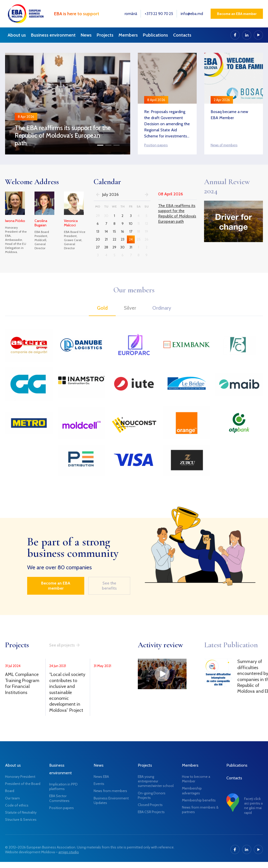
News (86, 35)
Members (128, 35)
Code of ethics (17, 805)
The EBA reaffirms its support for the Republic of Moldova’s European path (63, 135)
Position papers (156, 145)
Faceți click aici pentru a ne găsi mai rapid (253, 806)
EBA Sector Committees (59, 798)
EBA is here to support (77, 14)
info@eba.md (192, 14)
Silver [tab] (130, 308)
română (131, 14)
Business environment (53, 35)
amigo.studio (69, 852)
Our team (12, 798)
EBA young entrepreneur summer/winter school (156, 781)
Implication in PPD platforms (63, 786)
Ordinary (162, 308)
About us (17, 35)
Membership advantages (192, 791)
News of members (224, 145)
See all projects (62, 645)
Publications (155, 35)
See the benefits (109, 586)
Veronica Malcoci (71, 223)
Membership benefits (199, 800)
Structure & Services (21, 819)
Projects (105, 35)
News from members (110, 791)
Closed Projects (150, 805)
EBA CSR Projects (151, 812)
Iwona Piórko (15, 221)
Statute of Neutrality (21, 812)
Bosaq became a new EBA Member (229, 115)
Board (10, 791)
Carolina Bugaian (41, 223)
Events (99, 784)
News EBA (101, 777)
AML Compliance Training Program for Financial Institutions (22, 683)
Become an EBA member (237, 14)
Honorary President (20, 777)
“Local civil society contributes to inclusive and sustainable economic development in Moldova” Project (67, 692)
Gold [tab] (102, 308)
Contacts (182, 35)
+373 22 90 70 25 (159, 14)
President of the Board (23, 784)
